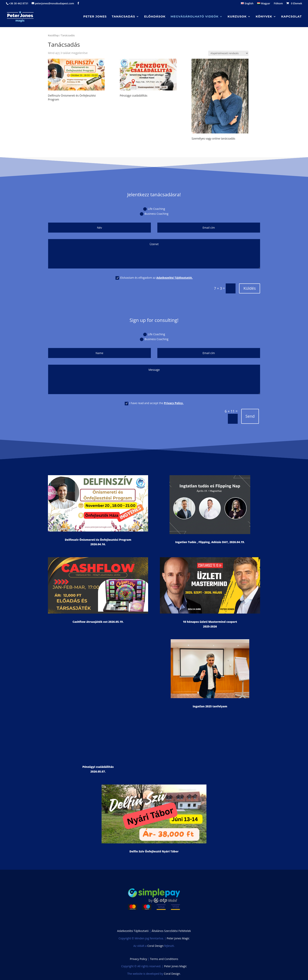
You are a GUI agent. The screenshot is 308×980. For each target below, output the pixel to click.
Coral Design (155, 946)
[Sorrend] (228, 53)
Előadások (155, 17)
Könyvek (264, 17)
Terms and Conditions (164, 959)
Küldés (250, 288)
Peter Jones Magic (178, 938)
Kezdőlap (53, 35)
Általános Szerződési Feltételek (171, 931)
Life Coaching (154, 209)
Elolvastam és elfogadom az (154, 278)
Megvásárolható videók (195, 17)
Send (250, 416)
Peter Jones (95, 17)
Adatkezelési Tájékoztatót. (175, 278)
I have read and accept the (154, 403)
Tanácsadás (123, 17)
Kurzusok (237, 17)
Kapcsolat (292, 17)
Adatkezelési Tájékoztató (133, 931)
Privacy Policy (138, 959)
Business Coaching (154, 214)
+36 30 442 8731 (19, 3)
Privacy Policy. (174, 403)
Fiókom (278, 4)
